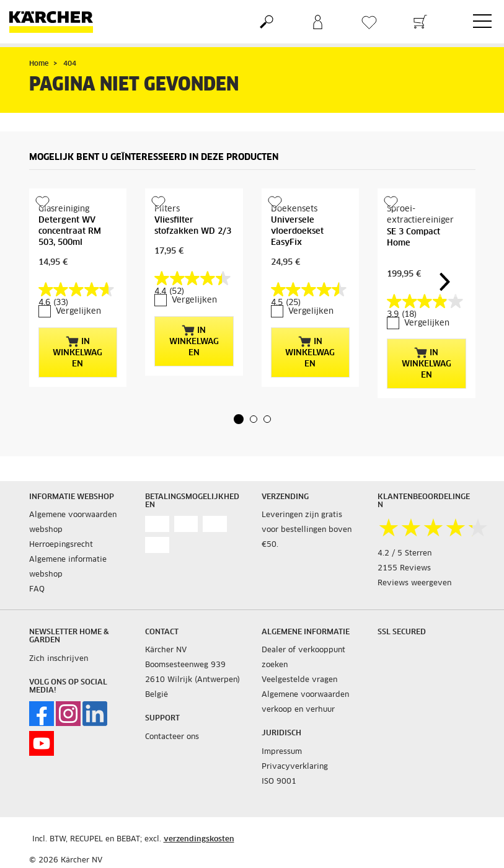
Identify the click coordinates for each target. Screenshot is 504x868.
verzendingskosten (199, 839)
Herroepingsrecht (61, 545)
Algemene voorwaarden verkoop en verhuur (305, 702)
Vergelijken (78, 312)
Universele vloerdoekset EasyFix (297, 232)
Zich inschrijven (59, 659)
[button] (239, 419)
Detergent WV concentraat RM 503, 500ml (70, 232)
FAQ (37, 590)
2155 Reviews (404, 569)
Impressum (282, 752)
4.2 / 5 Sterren (405, 554)
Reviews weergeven (414, 583)
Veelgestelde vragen (299, 680)
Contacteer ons (172, 737)
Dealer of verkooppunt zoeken (303, 658)
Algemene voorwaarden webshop (73, 523)
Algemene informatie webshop (68, 567)
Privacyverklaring (295, 767)
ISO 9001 (279, 782)
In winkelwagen (77, 352)
